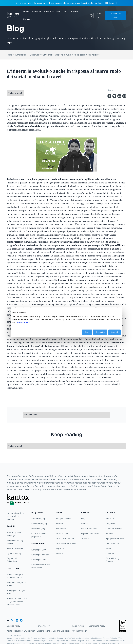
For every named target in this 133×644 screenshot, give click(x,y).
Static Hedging (38, 519)
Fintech (59, 553)
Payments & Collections (12, 560)
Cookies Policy (13, 626)
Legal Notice (78, 626)
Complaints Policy (97, 626)
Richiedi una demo (115, 15)
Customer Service (114, 528)
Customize (100, 332)
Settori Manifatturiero (66, 538)
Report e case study (90, 533)
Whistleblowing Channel (112, 560)
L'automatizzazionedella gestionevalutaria (15, 516)
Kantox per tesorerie (40, 555)
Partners (109, 533)
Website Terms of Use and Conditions (54, 631)
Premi (108, 548)
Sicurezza (110, 519)
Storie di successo (52, 12)
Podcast (85, 524)
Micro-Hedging (38, 528)
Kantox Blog (21, 55)
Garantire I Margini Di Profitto (16, 584)
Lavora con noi (112, 543)
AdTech (59, 524)
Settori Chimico (63, 533)
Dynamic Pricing (14, 553)
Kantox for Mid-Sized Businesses (41, 566)
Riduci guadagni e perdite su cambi (15, 576)
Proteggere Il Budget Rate (16, 592)
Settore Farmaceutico (66, 543)
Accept (114, 332)
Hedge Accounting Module (15, 542)
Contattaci (110, 553)
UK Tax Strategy (80, 631)
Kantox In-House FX (16, 548)
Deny (87, 332)
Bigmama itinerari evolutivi (106, 109)
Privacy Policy (43, 626)
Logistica (60, 548)
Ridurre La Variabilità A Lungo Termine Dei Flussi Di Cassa (17, 601)
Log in (99, 15)
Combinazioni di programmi (39, 535)
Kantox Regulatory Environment (21, 631)
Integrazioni (111, 524)
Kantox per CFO (39, 550)
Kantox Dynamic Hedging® (14, 534)
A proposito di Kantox (115, 538)
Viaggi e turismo (63, 519)
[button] (27, 12)
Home (9, 55)
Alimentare (61, 528)
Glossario (85, 538)
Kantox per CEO (39, 560)
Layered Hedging (39, 524)
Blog (66, 12)
